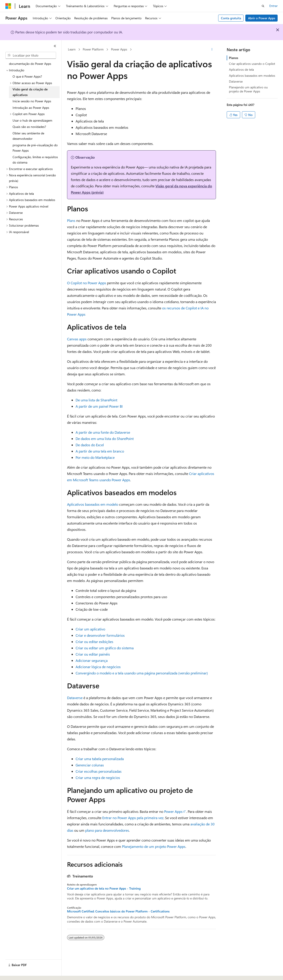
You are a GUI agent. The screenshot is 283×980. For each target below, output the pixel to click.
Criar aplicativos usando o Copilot (252, 64)
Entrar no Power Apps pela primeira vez (133, 818)
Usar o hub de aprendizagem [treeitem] (32, 120)
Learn (72, 49)
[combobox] (31, 55)
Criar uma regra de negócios (98, 778)
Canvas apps (77, 339)
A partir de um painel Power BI (99, 406)
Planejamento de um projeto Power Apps (154, 846)
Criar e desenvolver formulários (100, 635)
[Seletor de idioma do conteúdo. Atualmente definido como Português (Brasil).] (22, 973)
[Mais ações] (212, 50)
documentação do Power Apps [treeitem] (30, 64)
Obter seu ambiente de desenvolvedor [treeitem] (28, 136)
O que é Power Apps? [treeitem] (27, 76)
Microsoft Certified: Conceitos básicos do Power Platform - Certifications (118, 911)
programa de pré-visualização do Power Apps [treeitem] (35, 148)
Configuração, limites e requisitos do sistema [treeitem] (35, 160)
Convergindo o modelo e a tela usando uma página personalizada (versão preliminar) (142, 673)
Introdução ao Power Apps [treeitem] (31, 108)
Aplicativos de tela (241, 69)
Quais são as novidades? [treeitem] (29, 127)
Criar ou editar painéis (93, 654)
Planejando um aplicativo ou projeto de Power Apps (248, 89)
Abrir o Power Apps (262, 18)
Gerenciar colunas (90, 765)
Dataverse (75, 698)
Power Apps (119, 49)
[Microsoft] (8, 6)
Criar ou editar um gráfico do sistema (105, 648)
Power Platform (93, 49)
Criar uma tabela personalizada (100, 759)
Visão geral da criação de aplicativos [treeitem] (30, 92)
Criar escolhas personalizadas (99, 771)
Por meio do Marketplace (95, 457)
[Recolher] (55, 46)
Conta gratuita (231, 18)
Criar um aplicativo (90, 629)
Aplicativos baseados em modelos (252, 75)
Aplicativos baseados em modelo (93, 504)
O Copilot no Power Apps (87, 283)
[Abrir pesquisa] (263, 6)
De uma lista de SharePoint (96, 400)
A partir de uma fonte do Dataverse (103, 432)
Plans (71, 220)
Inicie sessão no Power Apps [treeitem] (32, 101)
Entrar (273, 6)
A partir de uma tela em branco (100, 451)
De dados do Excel (90, 445)
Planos (234, 58)
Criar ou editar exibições (94, 642)
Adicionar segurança (92, 660)
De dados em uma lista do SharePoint (105, 439)
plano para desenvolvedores (107, 830)
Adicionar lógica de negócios (98, 667)
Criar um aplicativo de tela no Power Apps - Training (104, 888)
